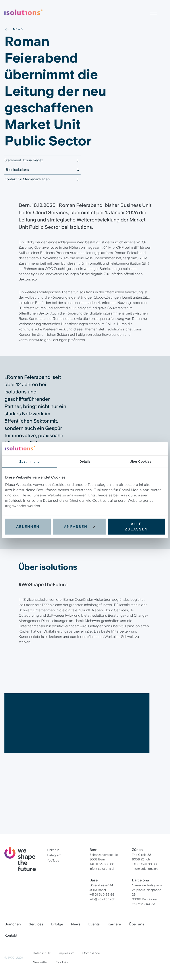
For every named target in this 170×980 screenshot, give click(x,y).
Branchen (13, 924)
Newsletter (40, 962)
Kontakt (11, 935)
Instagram (54, 855)
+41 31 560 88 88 (102, 864)
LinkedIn (53, 850)
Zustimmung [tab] (30, 461)
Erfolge (57, 924)
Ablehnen (28, 526)
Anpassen (79, 526)
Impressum (66, 953)
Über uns (136, 924)
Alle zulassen (136, 526)
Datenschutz (42, 953)
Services (36, 924)
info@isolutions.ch (102, 869)
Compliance (91, 953)
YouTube (53, 860)
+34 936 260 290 (144, 904)
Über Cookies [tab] (141, 461)
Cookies (62, 962)
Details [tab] (85, 461)
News (14, 29)
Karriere (114, 924)
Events (94, 924)
